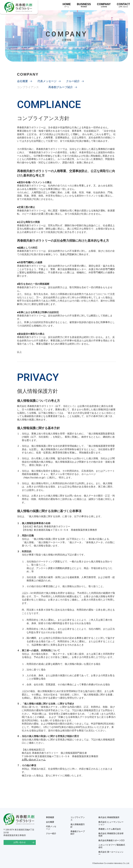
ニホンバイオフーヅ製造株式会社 (112, 846)
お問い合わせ (20, 842)
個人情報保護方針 (78, 826)
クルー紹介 (73, 81)
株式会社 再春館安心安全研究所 (111, 835)
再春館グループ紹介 (61, 87)
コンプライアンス (78, 819)
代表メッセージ (47, 81)
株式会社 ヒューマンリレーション (111, 823)
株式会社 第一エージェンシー (111, 853)
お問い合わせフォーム (34, 760)
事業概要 (50, 817)
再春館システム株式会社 (110, 829)
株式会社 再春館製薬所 (109, 817)
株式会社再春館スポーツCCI (111, 840)
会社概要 (22, 81)
